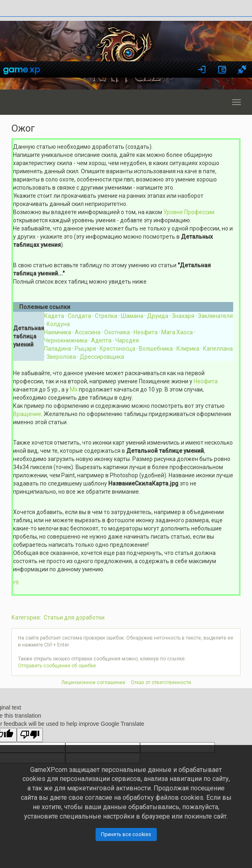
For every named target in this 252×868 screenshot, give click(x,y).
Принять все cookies (126, 834)
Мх (74, 389)
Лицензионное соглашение (93, 682)
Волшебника (156, 349)
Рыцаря (85, 349)
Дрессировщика (102, 357)
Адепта (101, 340)
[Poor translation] (30, 735)
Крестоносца (117, 349)
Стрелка (106, 316)
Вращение (27, 414)
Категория (26, 617)
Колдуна (58, 324)
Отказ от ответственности (161, 682)
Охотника (117, 332)
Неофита (146, 332)
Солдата (79, 316)
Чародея (127, 340)
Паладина (58, 349)
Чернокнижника (66, 340)
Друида (158, 316)
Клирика (188, 349)
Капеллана (218, 349)
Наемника (58, 332)
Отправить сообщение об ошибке (57, 666)
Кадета (54, 316)
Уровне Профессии (189, 212)
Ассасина (88, 332)
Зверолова (61, 357)
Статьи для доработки (74, 617)
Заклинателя (215, 316)
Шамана (132, 316)
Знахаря (183, 316)
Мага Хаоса (177, 332)
